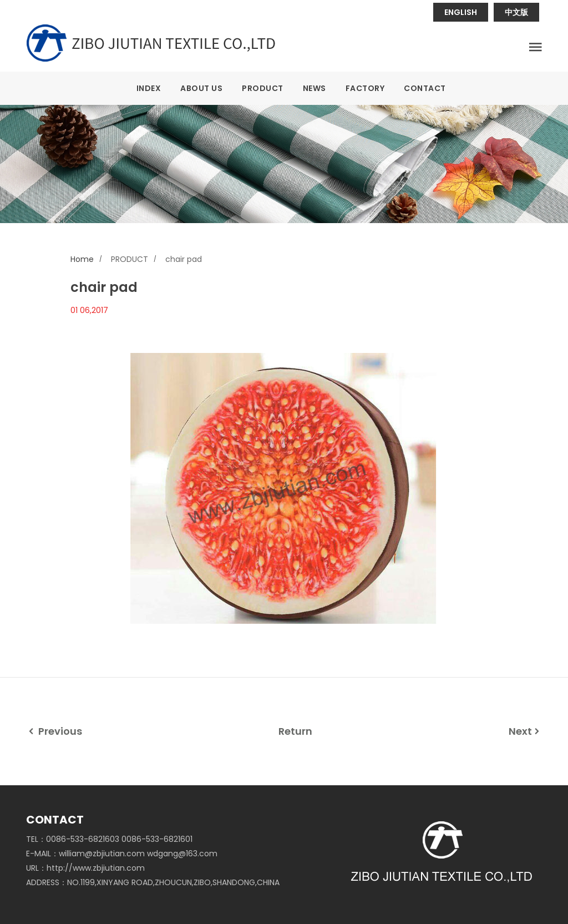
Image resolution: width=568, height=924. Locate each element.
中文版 (516, 12)
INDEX (149, 88)
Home (82, 259)
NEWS (315, 88)
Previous (54, 731)
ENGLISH (461, 12)
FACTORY (365, 88)
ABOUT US (201, 88)
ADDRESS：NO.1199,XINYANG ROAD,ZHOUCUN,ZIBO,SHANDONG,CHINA (153, 882)
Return (295, 731)
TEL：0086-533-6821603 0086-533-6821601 (109, 839)
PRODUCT (263, 88)
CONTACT (425, 88)
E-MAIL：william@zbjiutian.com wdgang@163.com (122, 854)
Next (525, 731)
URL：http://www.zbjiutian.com (85, 868)
